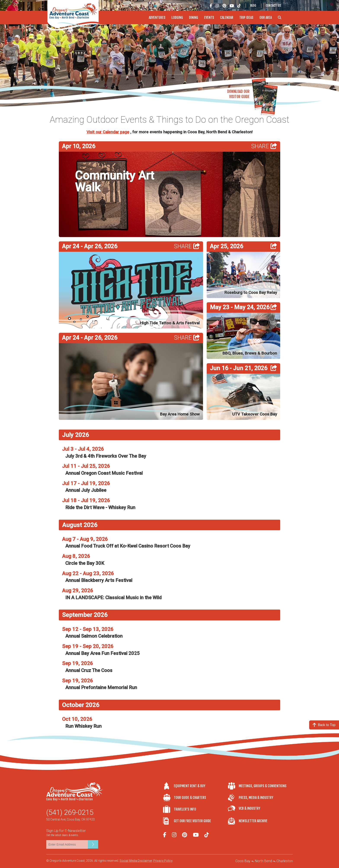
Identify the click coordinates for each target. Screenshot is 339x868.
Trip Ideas (246, 18)
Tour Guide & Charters (190, 798)
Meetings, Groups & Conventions (263, 786)
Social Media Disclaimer (136, 861)
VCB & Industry (249, 808)
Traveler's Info (185, 809)
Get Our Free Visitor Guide (192, 821)
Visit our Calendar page (108, 132)
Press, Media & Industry (256, 798)
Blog (253, 6)
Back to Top (324, 725)
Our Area (266, 18)
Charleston (285, 861)
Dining (193, 18)
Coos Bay (243, 861)
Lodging (177, 18)
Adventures (157, 18)
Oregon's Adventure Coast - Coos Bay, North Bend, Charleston (74, 15)
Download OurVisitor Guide (238, 94)
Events (209, 18)
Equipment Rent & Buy (190, 786)
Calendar (227, 18)
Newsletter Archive (253, 821)
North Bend (263, 861)
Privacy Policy (163, 861)
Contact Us (273, 6)
